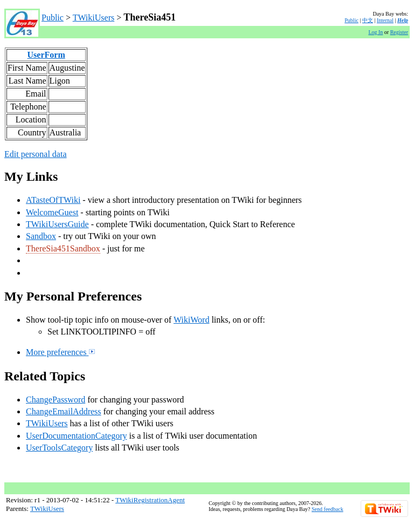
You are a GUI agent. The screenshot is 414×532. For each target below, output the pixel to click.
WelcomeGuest (52, 212)
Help (403, 20)
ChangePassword (56, 400)
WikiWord (192, 320)
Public (53, 18)
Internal (385, 20)
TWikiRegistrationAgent (150, 500)
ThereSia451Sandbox (63, 248)
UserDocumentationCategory (77, 436)
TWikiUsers (94, 18)
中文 (368, 20)
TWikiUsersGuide (57, 224)
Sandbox (41, 236)
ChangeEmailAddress (64, 411)
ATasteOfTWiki (53, 200)
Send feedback (327, 509)
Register (399, 32)
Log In (375, 32)
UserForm (46, 55)
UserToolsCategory (59, 448)
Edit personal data (36, 154)
